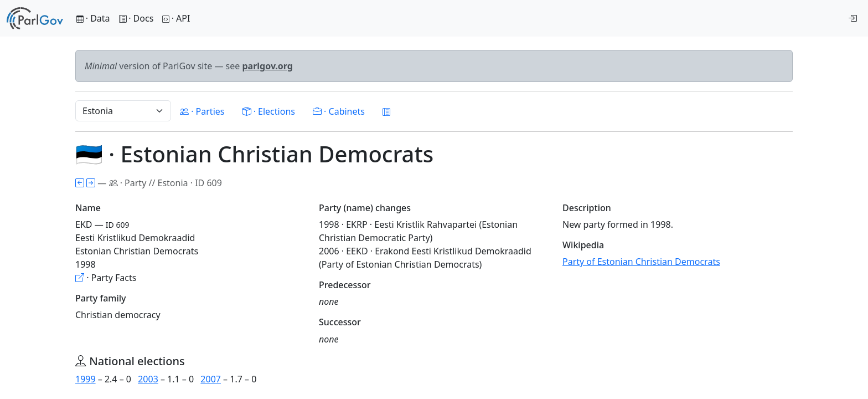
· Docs (136, 18)
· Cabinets (339, 111)
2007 (211, 379)
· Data (93, 18)
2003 (148, 379)
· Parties (202, 111)
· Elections (268, 111)
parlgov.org (267, 66)
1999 (86, 379)
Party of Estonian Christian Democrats (641, 262)
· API (176, 18)
